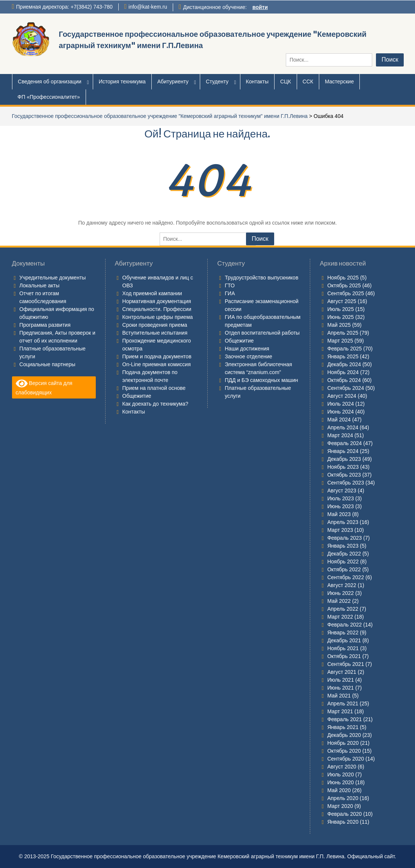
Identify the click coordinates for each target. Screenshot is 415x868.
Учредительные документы (53, 278)
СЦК (286, 82)
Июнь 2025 (340, 317)
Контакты (257, 82)
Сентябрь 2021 (346, 664)
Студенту (217, 82)
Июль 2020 (340, 774)
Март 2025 (340, 341)
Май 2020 (339, 790)
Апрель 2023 (343, 522)
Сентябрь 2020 (346, 759)
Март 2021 (340, 711)
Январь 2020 (343, 822)
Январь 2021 (343, 727)
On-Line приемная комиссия (157, 364)
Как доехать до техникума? (155, 404)
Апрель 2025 (343, 333)
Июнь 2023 (340, 506)
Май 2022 (339, 601)
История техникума (122, 82)
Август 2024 (342, 396)
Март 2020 (340, 806)
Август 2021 (342, 672)
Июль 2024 (340, 404)
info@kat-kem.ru (148, 7)
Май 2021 (339, 696)
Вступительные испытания (155, 333)
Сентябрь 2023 (346, 483)
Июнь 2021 (340, 688)
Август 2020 (342, 767)
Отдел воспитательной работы (262, 333)
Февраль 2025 (344, 349)
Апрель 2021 (343, 703)
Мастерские (339, 82)
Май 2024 (339, 420)
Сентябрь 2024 (346, 388)
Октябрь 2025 (344, 285)
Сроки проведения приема (155, 325)
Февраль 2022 (344, 625)
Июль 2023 (340, 498)
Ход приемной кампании (152, 293)
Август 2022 (342, 585)
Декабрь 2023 (344, 459)
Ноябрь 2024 (343, 372)
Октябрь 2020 (344, 751)
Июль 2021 (340, 680)
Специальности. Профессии (157, 309)
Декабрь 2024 (344, 364)
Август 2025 (342, 301)
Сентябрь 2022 (346, 577)
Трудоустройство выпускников (261, 278)
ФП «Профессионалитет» (49, 97)
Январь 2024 (343, 451)
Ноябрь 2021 (343, 648)
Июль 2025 (340, 309)
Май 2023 (339, 514)
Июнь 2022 (340, 593)
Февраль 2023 (344, 538)
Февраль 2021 (344, 719)
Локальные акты (40, 285)
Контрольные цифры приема (158, 317)
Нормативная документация (157, 301)
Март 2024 (340, 435)
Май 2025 (339, 325)
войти (260, 7)
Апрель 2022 (343, 609)
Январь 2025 (343, 356)
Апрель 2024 (343, 427)
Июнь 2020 (340, 782)
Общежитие (137, 396)
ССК (308, 82)
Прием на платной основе (154, 388)
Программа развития (45, 325)
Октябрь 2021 (344, 656)
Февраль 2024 (344, 443)
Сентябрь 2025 (346, 293)
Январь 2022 (343, 633)
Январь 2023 (343, 546)
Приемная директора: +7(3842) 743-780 (64, 7)
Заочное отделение (248, 356)
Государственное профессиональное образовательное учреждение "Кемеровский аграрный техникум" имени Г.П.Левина (160, 116)
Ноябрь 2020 (343, 743)
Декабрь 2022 (344, 554)
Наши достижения (247, 349)
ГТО (229, 285)
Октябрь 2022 (344, 569)
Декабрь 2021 (344, 640)
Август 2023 (342, 491)
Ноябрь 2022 (343, 562)
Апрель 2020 (343, 798)
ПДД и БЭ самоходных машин (261, 380)
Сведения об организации (50, 82)
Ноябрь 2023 (343, 467)
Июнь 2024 (340, 412)
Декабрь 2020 (344, 735)
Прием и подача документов (157, 356)
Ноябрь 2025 (343, 278)
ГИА (230, 293)
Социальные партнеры (48, 364)
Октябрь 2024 (344, 380)
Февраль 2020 (344, 814)
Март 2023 (340, 530)
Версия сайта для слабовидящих (44, 387)
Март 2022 (340, 617)
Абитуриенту (173, 82)
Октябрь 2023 (344, 475)
